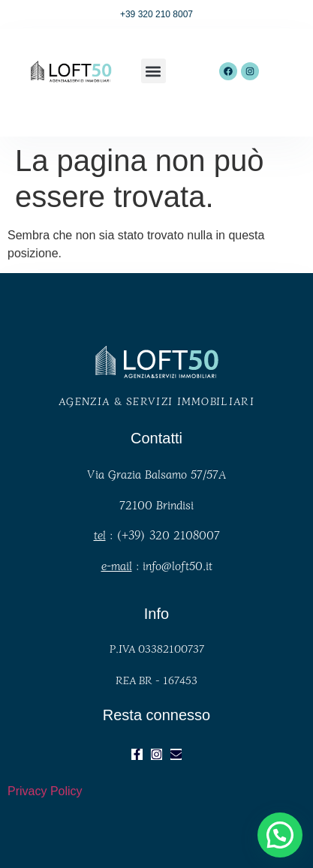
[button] (153, 71)
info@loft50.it (178, 565)
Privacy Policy (45, 791)
